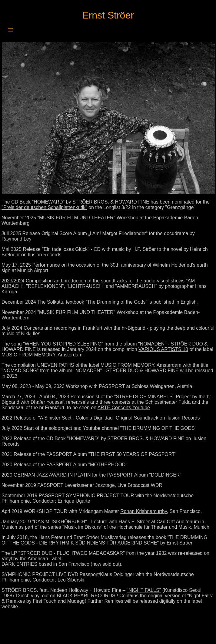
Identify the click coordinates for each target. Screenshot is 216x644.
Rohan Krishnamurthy (144, 511)
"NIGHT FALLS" (144, 590)
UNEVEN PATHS (55, 365)
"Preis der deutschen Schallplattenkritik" (44, 207)
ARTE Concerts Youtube (124, 408)
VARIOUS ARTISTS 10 (163, 349)
